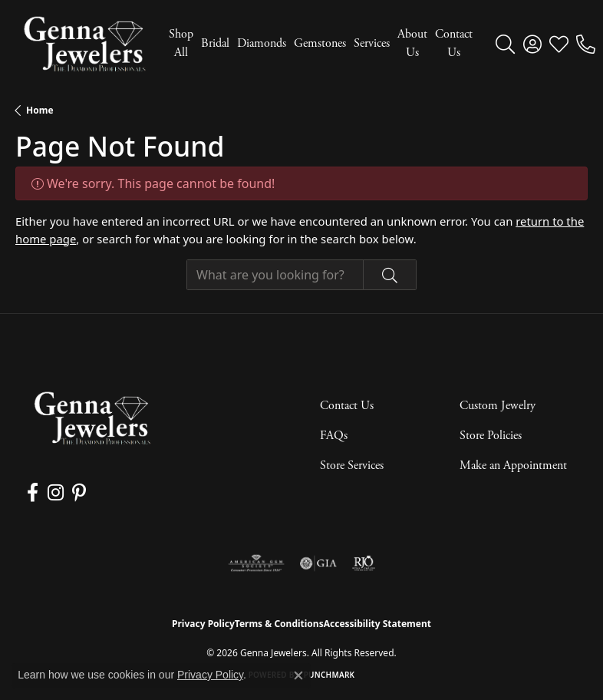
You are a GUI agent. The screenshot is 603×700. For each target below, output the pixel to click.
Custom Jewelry (498, 406)
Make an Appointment (513, 466)
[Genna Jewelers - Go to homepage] (92, 418)
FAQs (334, 436)
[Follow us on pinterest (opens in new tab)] (76, 493)
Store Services (352, 466)
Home (40, 110)
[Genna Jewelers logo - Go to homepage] (84, 44)
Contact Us (454, 43)
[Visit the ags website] (256, 563)
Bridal (215, 43)
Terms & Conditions (279, 624)
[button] (505, 44)
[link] (586, 44)
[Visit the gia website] (318, 563)
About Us (412, 43)
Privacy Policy (203, 624)
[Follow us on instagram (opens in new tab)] (53, 493)
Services (372, 43)
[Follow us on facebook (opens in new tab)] (32, 493)
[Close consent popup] (298, 675)
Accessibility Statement (377, 624)
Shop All (181, 43)
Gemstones (320, 43)
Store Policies (491, 436)
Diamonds (262, 43)
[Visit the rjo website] (364, 563)
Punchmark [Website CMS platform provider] (330, 675)
